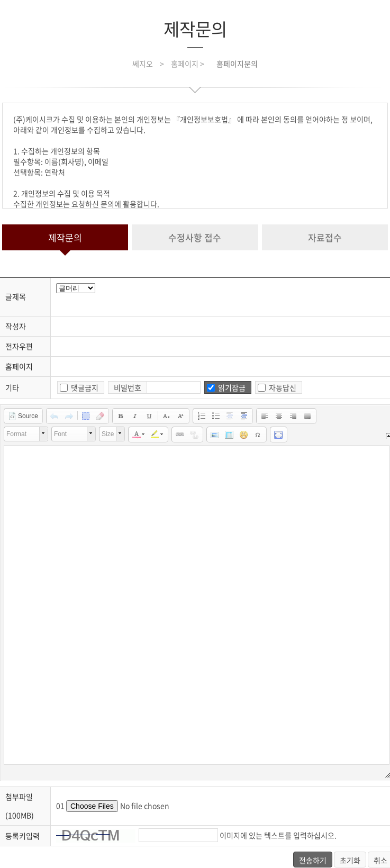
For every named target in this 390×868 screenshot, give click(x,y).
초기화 (350, 860)
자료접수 (325, 237)
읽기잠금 (232, 387)
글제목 (16, 296)
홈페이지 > (188, 64)
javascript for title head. (76, 288)
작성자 (16, 326)
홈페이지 (19, 366)
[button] (23, 416)
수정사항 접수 (195, 237)
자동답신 (283, 387)
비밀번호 (128, 387)
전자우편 (19, 346)
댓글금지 (85, 387)
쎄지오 (143, 64)
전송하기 (313, 860)
